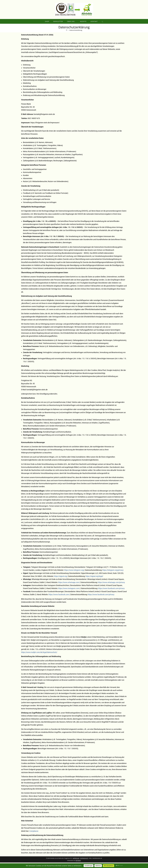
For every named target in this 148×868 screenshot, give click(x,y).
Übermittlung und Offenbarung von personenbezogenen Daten (46, 82)
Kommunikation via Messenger (35, 95)
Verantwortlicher (29, 73)
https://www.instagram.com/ (69, 594)
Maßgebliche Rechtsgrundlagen (35, 79)
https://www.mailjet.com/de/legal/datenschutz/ (39, 658)
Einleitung (27, 70)
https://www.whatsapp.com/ (69, 588)
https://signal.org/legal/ (94, 582)
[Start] (67, 36)
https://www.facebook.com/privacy (111, 594)
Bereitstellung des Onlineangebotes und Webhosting (43, 98)
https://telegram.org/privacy (113, 576)
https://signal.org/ (61, 582)
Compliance (34, 837)
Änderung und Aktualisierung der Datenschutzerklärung (44, 101)
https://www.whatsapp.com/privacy (111, 588)
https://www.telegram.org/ (74, 576)
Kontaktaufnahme (30, 92)
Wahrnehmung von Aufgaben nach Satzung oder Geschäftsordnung (48, 86)
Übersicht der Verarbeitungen (34, 76)
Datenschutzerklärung (76, 36)
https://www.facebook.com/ (59, 600)
